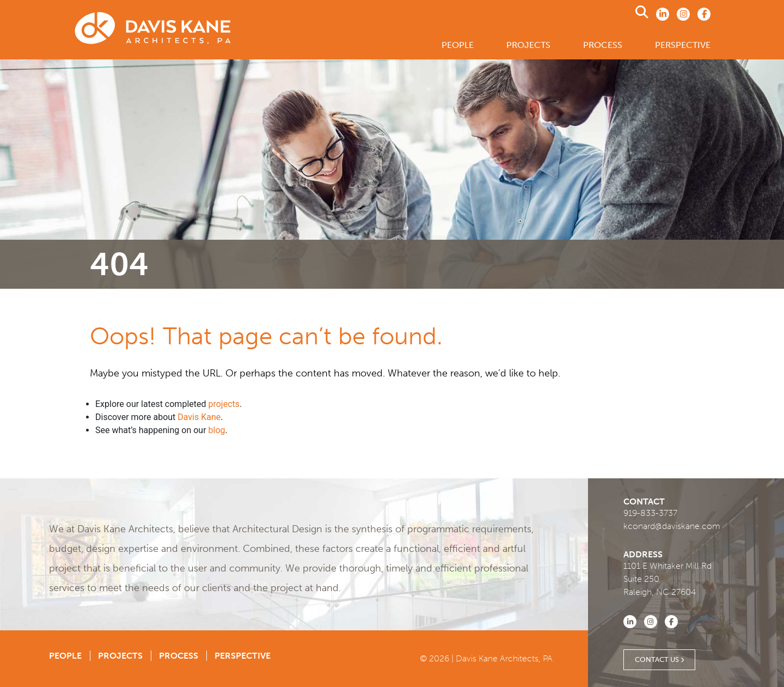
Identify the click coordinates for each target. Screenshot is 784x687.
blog (217, 430)
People (458, 45)
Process (603, 45)
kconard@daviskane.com (672, 526)
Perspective (683, 45)
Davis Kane (199, 417)
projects (224, 404)
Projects (528, 45)
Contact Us (659, 660)
